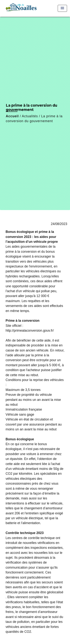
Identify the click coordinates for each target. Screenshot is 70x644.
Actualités (30, 116)
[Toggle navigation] (62, 8)
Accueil (12, 116)
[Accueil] (21, 8)
